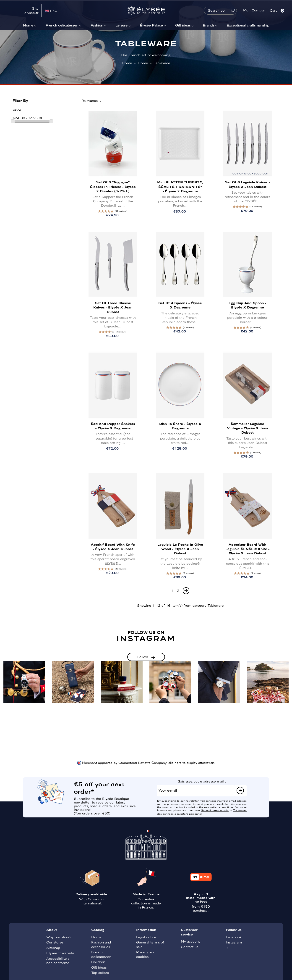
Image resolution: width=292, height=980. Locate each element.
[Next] (186, 591)
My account (190, 941)
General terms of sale (215, 810)
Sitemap (53, 948)
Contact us (190, 947)
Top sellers (100, 972)
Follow (143, 657)
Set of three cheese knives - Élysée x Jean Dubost (113, 307)
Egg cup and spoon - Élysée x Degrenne (247, 305)
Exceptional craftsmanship (248, 25)
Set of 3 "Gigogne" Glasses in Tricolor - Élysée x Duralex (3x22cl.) (113, 186)
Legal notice (146, 937)
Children (98, 962)
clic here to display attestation (191, 762)
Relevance (92, 101)
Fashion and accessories (101, 944)
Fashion (97, 25)
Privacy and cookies (146, 954)
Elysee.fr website (60, 953)
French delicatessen (62, 25)
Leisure (121, 25)
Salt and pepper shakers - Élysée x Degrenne (113, 426)
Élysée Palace (151, 25)
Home (28, 25)
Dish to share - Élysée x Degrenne (180, 426)
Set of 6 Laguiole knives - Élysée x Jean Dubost (247, 184)
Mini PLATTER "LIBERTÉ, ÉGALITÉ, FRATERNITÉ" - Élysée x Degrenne (180, 186)
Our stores (55, 942)
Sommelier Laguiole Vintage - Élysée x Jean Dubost (248, 428)
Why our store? (59, 937)
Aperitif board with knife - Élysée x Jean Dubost (113, 547)
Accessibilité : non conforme (58, 961)
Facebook (234, 937)
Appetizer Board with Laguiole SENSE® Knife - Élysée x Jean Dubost (247, 549)
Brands (209, 25)
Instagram (234, 942)
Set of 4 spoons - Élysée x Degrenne (180, 305)
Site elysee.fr (31, 11)
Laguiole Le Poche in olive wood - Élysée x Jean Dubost (180, 549)
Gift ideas (183, 25)
